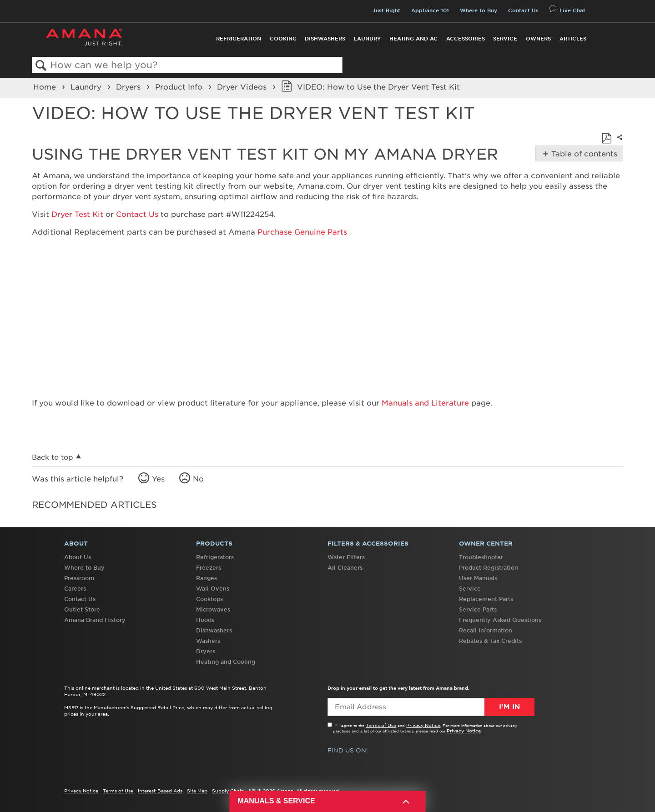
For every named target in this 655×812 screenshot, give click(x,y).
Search (41, 66)
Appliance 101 (430, 10)
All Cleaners (345, 568)
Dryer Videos (243, 87)
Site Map (197, 791)
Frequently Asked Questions (500, 620)
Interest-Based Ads (160, 791)
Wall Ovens (213, 589)
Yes (158, 479)
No (198, 479)
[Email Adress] (431, 707)
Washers (208, 641)
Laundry (367, 39)
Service (505, 39)
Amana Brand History (95, 620)
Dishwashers (325, 39)
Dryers (129, 87)
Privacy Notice (423, 725)
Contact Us (523, 10)
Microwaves (213, 609)
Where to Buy (479, 10)
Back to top (53, 457)
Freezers (209, 568)
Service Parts (478, 609)
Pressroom (79, 578)
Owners (538, 39)
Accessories (466, 39)
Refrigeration (239, 39)
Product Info (180, 87)
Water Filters (346, 557)
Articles (573, 39)
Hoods (205, 620)
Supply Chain (228, 791)
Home (46, 87)
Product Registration (489, 568)
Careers (75, 589)
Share (619, 143)
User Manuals (478, 578)
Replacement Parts (486, 599)
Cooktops (209, 599)
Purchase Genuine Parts (302, 232)
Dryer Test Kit (77, 214)
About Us (78, 557)
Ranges (207, 578)
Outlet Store (82, 609)
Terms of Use (381, 725)
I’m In (509, 707)
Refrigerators (215, 557)
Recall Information (486, 630)
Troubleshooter (481, 557)
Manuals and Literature (425, 403)
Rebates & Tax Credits (490, 641)
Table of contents (583, 154)
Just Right (386, 10)
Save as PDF (606, 138)
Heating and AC (413, 39)
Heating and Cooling (226, 662)
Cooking (283, 39)
